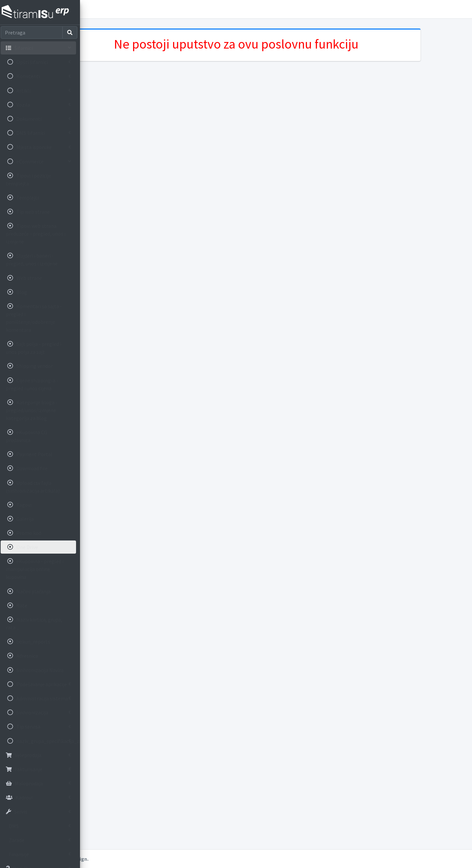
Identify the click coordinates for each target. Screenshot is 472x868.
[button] (92, 9)
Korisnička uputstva (127, 9)
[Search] (34, 32)
